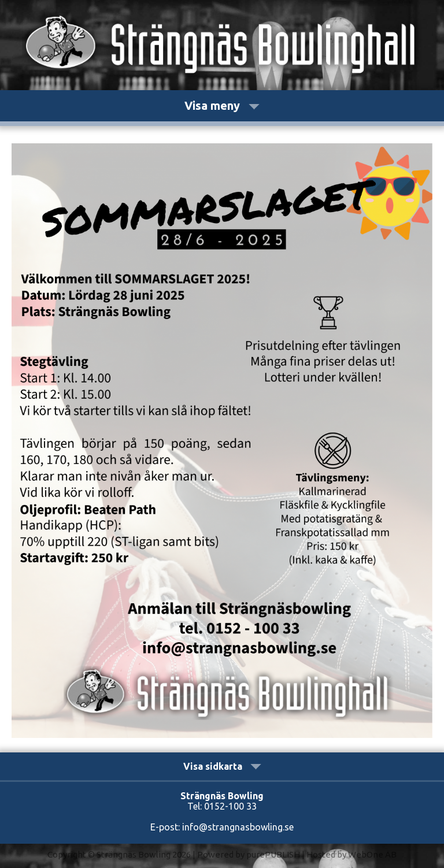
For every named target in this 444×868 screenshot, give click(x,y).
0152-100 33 (230, 806)
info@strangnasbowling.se (238, 827)
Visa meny (222, 105)
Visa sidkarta (222, 766)
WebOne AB (372, 854)
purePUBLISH (273, 854)
